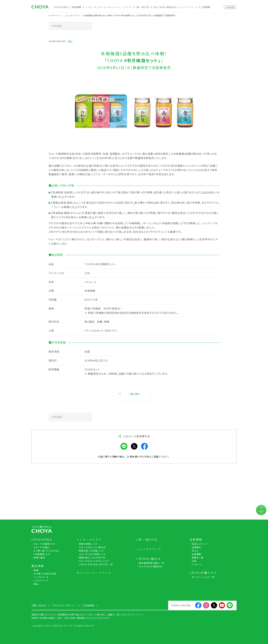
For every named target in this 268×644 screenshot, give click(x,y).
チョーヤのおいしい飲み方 (92, 547)
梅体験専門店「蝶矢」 (150, 563)
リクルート (197, 564)
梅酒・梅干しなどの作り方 (92, 557)
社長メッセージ (200, 544)
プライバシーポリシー (64, 605)
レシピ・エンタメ (94, 7)
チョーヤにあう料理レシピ (92, 554)
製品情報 (77, 7)
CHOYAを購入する (203, 573)
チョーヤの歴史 (42, 547)
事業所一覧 (198, 557)
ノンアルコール (41, 577)
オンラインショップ (201, 577)
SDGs (195, 551)
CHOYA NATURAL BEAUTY (94, 564)
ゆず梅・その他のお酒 (45, 574)
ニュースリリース (189, 7)
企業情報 (206, 7)
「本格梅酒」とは (42, 554)
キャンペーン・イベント (119, 7)
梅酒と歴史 (39, 557)
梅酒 (36, 570)
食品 (36, 584)
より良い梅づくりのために (47, 551)
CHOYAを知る (61, 7)
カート (216, 7)
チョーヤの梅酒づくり (45, 544)
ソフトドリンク (41, 580)
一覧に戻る (134, 394)
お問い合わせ (221, 7)
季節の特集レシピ (88, 544)
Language (230, 7)
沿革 (194, 561)
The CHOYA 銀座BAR (165, 7)
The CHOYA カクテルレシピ (94, 561)
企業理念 (196, 547)
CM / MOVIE (147, 540)
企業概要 (196, 554)
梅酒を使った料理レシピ (91, 551)
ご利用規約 (88, 605)
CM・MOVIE (142, 7)
